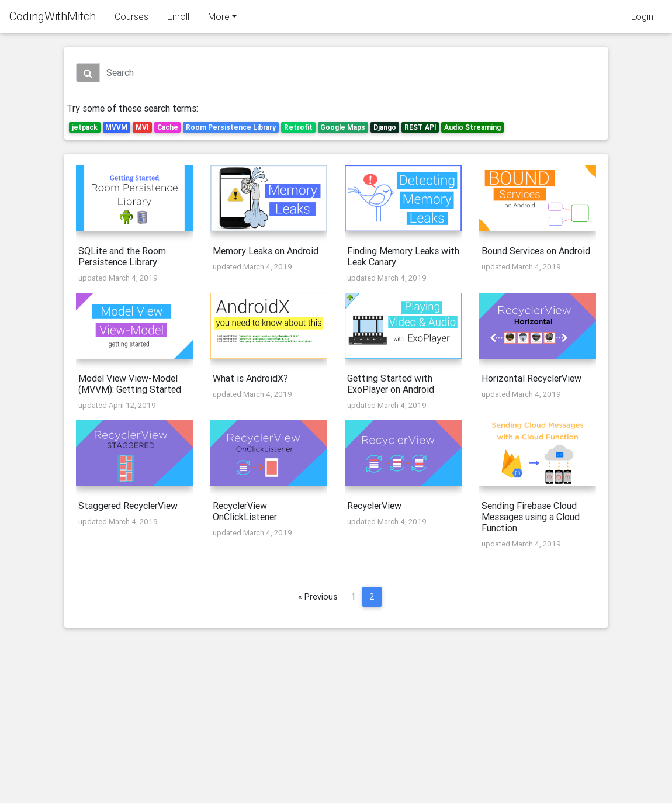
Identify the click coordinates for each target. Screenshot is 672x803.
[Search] (348, 73)
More (219, 19)
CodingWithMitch (53, 18)
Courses (131, 19)
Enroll (178, 19)
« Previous (318, 597)
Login (642, 19)
